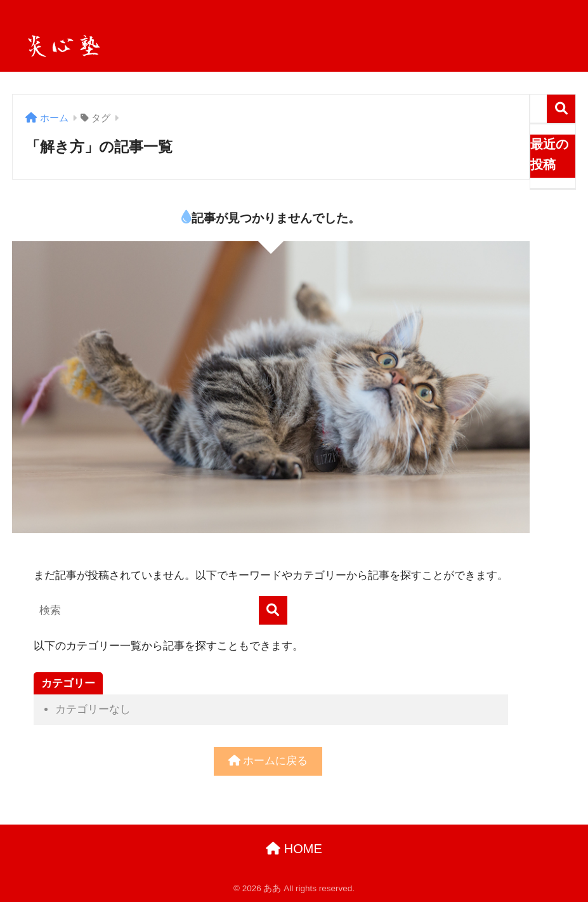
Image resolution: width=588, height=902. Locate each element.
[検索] (273, 610)
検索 (561, 109)
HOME (294, 849)
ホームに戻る (268, 761)
